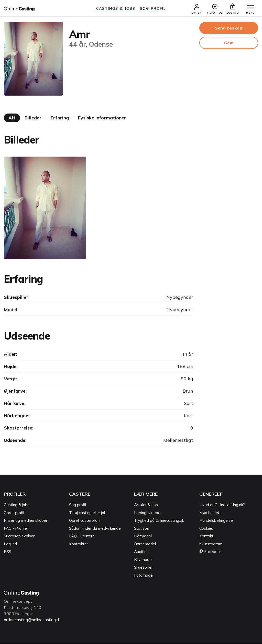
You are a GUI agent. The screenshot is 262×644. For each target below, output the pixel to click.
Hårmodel (143, 536)
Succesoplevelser (19, 536)
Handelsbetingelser (217, 521)
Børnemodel (145, 544)
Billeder (33, 118)
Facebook (210, 552)
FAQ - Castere (82, 536)
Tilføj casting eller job (88, 513)
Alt (12, 118)
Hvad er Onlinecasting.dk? (222, 505)
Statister (142, 529)
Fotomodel (144, 575)
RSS (8, 552)
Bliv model (143, 560)
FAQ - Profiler (16, 529)
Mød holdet (209, 513)
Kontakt (206, 536)
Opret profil (14, 513)
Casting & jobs (17, 505)
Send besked (229, 28)
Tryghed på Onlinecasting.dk (159, 521)
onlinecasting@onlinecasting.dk (34, 620)
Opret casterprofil (85, 521)
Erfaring (60, 118)
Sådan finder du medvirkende (95, 529)
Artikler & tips (146, 505)
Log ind (10, 544)
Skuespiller (143, 568)
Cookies (206, 529)
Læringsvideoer (148, 513)
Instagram (211, 544)
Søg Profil (153, 8)
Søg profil (78, 505)
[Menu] (249, 8)
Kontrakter (79, 544)
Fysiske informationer (102, 118)
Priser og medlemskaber (26, 521)
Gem (229, 43)
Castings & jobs (116, 8)
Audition (141, 552)
